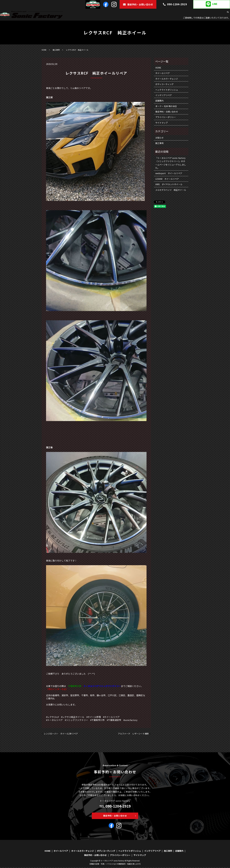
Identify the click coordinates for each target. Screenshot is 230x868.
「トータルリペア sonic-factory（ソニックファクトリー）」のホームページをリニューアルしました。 (171, 163)
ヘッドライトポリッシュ (174, 13)
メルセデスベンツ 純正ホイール (171, 190)
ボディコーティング (152, 13)
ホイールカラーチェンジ (129, 13)
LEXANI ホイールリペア (167, 179)
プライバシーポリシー (166, 117)
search (228, 13)
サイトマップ (161, 123)
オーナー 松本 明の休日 (166, 106)
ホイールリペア (109, 13)
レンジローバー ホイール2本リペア (61, 734)
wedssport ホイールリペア (169, 173)
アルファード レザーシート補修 (133, 734)
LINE (212, 4)
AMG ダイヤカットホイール (169, 184)
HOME (97, 13)
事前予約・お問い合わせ (138, 4)
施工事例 (210, 13)
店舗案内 (220, 13)
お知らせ (159, 138)
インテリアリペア (196, 13)
